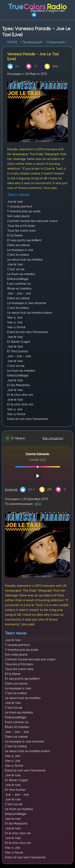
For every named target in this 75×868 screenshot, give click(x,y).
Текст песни (16, 633)
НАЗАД (12, 42)
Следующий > (56, 42)
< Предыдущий (31, 42)
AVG (38, 504)
